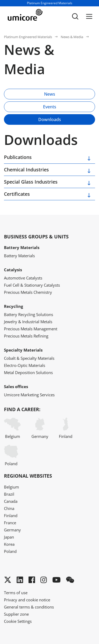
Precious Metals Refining (26, 336)
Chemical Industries (26, 170)
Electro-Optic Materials (25, 365)
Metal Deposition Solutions (28, 372)
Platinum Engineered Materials (28, 37)
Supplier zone (16, 614)
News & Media (72, 37)
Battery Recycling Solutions (29, 314)
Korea (9, 544)
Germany (40, 428)
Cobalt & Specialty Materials (29, 358)
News (50, 94)
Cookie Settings (18, 621)
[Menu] (89, 16)
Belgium (12, 428)
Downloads (50, 119)
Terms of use (16, 593)
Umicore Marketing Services (29, 395)
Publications (18, 157)
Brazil (9, 494)
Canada (11, 501)
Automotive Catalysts (23, 278)
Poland (11, 456)
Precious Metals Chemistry (28, 292)
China (9, 508)
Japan (9, 537)
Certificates (17, 194)
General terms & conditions (29, 607)
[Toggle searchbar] (75, 16)
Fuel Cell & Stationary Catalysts (32, 285)
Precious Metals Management (31, 329)
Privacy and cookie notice (27, 600)
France (10, 523)
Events (50, 107)
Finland (66, 428)
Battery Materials (19, 256)
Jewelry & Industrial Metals (28, 322)
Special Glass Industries (31, 182)
